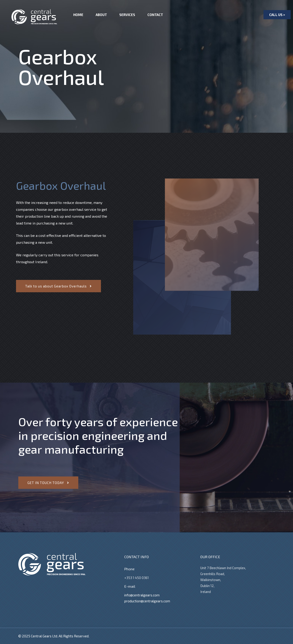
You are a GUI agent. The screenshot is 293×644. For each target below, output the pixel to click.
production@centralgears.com (147, 601)
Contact (155, 15)
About (101, 15)
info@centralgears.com (142, 595)
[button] (277, 15)
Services (127, 15)
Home (78, 15)
